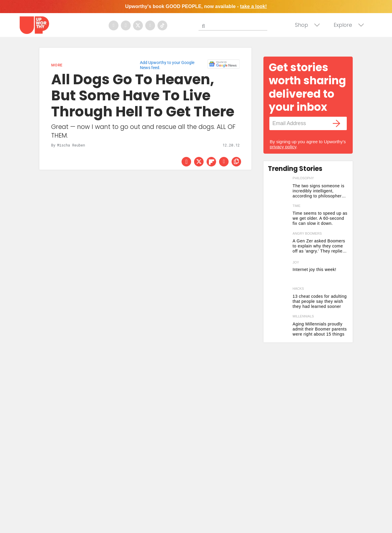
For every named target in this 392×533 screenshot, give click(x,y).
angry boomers (307, 233)
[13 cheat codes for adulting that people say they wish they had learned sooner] (279, 299)
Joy (296, 262)
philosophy (303, 178)
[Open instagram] (126, 25)
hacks (298, 289)
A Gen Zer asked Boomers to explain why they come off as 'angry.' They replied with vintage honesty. (319, 246)
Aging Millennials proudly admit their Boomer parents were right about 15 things (320, 329)
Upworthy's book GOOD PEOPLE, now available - (196, 6)
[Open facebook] (114, 25)
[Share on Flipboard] (211, 162)
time (296, 206)
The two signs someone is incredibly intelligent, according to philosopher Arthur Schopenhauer (318, 191)
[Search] (234, 25)
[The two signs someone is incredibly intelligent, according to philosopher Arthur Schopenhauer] (279, 189)
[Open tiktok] (162, 25)
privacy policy (283, 147)
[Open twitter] (138, 25)
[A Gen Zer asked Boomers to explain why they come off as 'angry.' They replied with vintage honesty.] (279, 244)
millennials (303, 316)
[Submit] (203, 26)
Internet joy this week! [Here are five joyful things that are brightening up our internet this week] (314, 269)
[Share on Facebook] (186, 162)
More (57, 65)
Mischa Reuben (71, 145)
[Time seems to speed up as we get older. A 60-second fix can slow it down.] (279, 217)
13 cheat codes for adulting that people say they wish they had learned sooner (320, 301)
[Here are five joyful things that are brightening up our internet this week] (279, 272)
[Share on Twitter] (199, 162)
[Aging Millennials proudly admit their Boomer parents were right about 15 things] (279, 327)
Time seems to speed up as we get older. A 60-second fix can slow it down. (320, 218)
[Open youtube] (150, 25)
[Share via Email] (224, 162)
